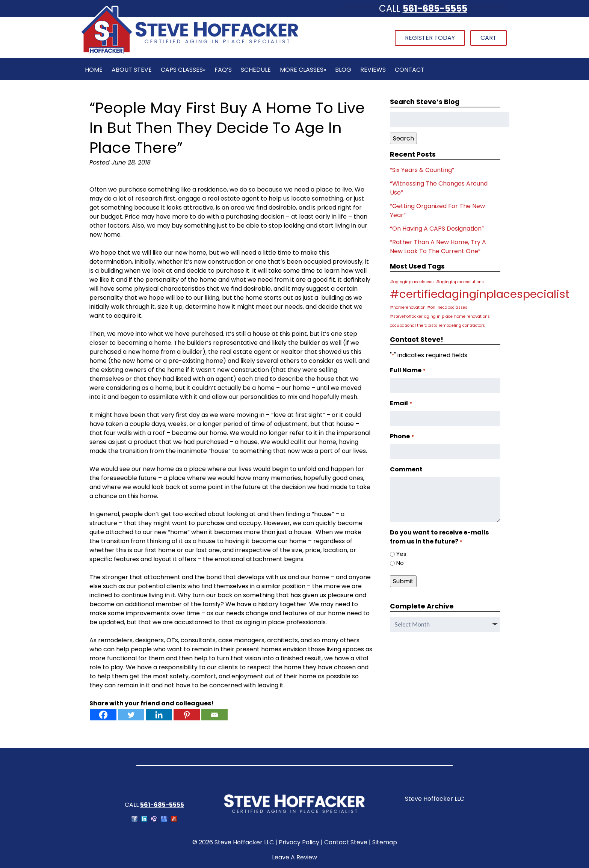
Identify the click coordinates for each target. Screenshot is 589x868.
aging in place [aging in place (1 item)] (438, 316)
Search (403, 138)
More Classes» (303, 70)
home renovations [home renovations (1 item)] (472, 316)
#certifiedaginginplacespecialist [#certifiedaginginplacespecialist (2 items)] (480, 294)
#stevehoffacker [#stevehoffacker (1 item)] (406, 316)
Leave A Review (294, 857)
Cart (489, 38)
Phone (402, 436)
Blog (343, 70)
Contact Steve (346, 842)
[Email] (214, 715)
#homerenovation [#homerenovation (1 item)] (408, 307)
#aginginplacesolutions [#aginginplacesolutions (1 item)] (460, 282)
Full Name (408, 370)
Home (94, 70)
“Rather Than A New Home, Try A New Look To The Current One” (438, 247)
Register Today (430, 38)
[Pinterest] (187, 715)
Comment (406, 469)
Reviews (373, 70)
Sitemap (385, 842)
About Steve (132, 70)
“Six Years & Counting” (422, 170)
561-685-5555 (435, 8)
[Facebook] (103, 715)
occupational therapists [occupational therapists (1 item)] (414, 325)
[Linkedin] (159, 715)
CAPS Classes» (183, 70)
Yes (401, 554)
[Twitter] (131, 715)
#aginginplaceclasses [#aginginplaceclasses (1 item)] (412, 282)
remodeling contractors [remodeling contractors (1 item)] (462, 325)
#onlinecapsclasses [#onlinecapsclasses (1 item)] (447, 307)
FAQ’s (223, 70)
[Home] (190, 53)
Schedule (256, 70)
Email (401, 403)
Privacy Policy (299, 842)
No (400, 563)
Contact (410, 70)
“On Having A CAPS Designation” (437, 229)
